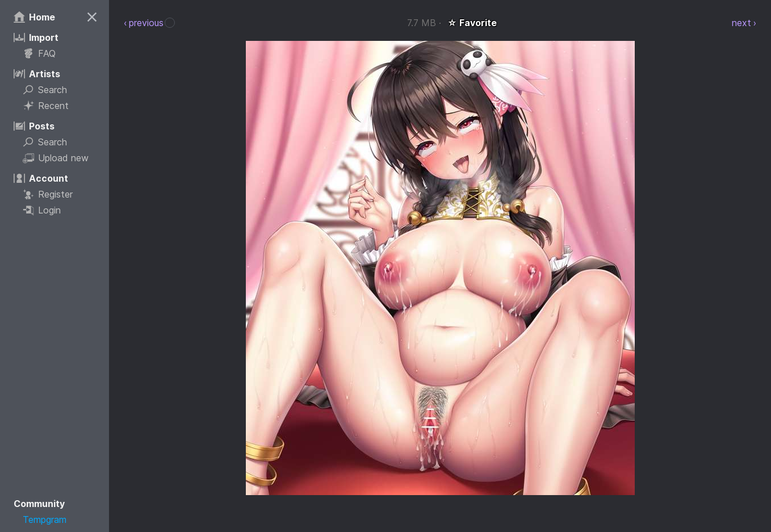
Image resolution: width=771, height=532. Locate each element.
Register (48, 194)
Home (34, 17)
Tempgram (45, 520)
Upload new (56, 158)
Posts (34, 126)
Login (42, 210)
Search (45, 90)
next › (744, 23)
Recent (46, 106)
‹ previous (144, 23)
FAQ (39, 53)
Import (36, 37)
